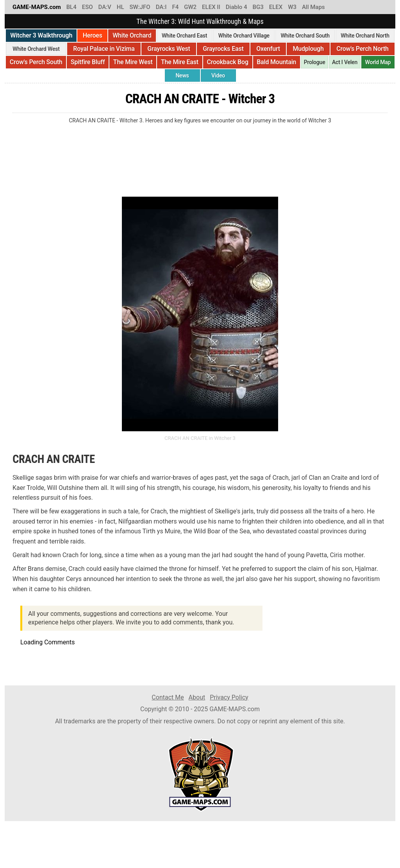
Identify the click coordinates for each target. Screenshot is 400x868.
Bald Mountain (276, 62)
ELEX (276, 7)
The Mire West (133, 62)
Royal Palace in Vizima (104, 49)
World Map (378, 62)
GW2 (190, 7)
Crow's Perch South (36, 62)
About (197, 697)
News (182, 75)
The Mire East (180, 62)
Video (218, 75)
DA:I (161, 7)
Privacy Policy (229, 697)
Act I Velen (345, 62)
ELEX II (211, 7)
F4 (175, 7)
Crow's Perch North (362, 49)
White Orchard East (184, 36)
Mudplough (308, 49)
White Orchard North (365, 36)
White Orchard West (36, 49)
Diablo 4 (237, 7)
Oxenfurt (268, 49)
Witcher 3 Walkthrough (41, 35)
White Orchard (132, 35)
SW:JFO (140, 7)
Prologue (315, 62)
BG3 (258, 7)
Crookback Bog (227, 62)
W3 (292, 7)
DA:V (105, 7)
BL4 (71, 7)
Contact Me (168, 697)
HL (121, 7)
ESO (87, 7)
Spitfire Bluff (88, 62)
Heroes (93, 35)
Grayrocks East (223, 49)
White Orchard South (305, 36)
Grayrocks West (169, 49)
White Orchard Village (244, 36)
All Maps (313, 7)
